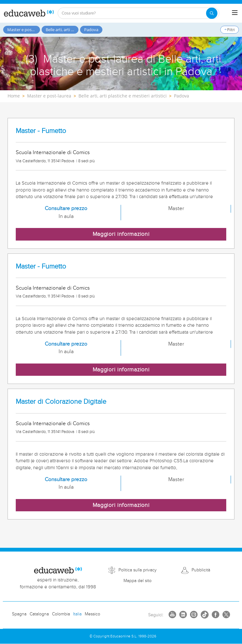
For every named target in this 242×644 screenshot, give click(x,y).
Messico (92, 614)
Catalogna (39, 614)
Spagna (19, 614)
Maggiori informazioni (121, 234)
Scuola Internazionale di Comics (53, 153)
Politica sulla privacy (138, 570)
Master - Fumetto (41, 131)
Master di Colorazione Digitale (61, 402)
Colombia (61, 614)
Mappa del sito (138, 581)
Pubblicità (201, 570)
